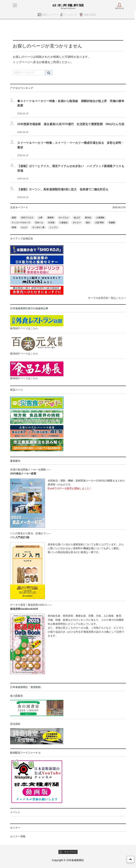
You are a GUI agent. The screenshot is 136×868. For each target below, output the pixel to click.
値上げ (77, 218)
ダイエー (77, 223)
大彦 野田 (99, 223)
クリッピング (70, 15)
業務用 (51, 218)
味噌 (14, 227)
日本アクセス (27, 218)
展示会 (88, 218)
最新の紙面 (90, 15)
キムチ (24, 227)
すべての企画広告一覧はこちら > (107, 298)
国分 (88, 223)
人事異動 (100, 218)
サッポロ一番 (38, 227)
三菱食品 (63, 223)
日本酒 (51, 223)
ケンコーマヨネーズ (21, 223)
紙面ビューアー (50, 15)
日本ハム (39, 223)
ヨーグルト (64, 218)
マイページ (68, 852)
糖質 (14, 218)
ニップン (54, 227)
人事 (40, 218)
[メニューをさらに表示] (15, 5)
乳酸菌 (112, 223)
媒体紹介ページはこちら (24, 328)
